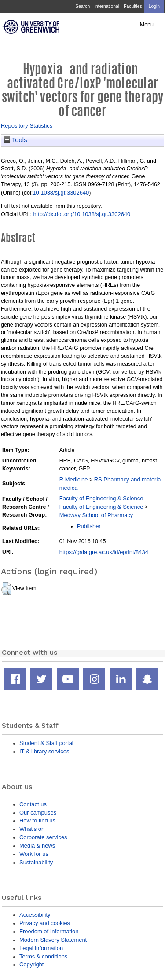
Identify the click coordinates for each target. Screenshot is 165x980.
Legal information (41, 948)
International (107, 6)
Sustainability (36, 862)
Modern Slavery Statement (53, 940)
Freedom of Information (49, 931)
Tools (16, 140)
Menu (147, 25)
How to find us (37, 820)
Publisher (89, 526)
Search (82, 6)
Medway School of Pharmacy (96, 515)
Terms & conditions (43, 956)
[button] (6, 589)
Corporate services (43, 837)
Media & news (37, 846)
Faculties (133, 6)
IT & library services (44, 751)
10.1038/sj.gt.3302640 (61, 193)
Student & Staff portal (46, 743)
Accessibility (35, 915)
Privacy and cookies (45, 923)
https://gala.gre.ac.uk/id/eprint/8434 (104, 552)
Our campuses (38, 813)
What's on (32, 829)
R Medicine (74, 479)
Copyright (31, 964)
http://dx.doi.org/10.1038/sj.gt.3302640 (82, 214)
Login (154, 6)
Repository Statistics (27, 126)
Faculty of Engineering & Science (101, 498)
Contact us (33, 804)
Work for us (34, 854)
